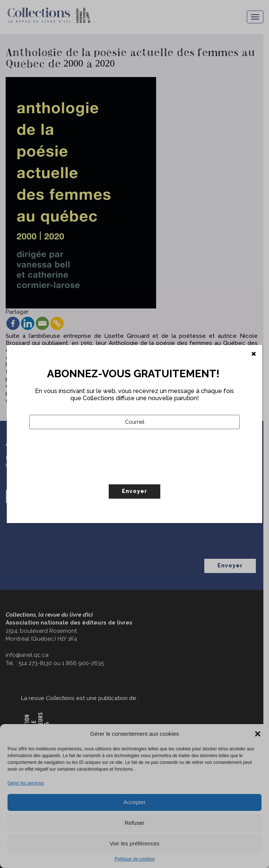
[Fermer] (254, 354)
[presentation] (87, 472)
